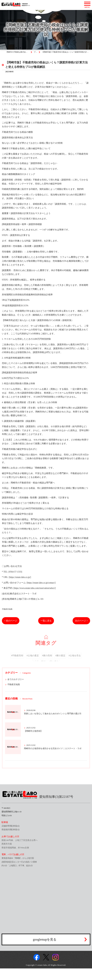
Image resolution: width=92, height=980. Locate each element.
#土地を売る (75, 660)
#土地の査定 (33, 660)
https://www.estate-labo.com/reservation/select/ (35, 588)
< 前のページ (11, 621)
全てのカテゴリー (16, 679)
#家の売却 (47, 660)
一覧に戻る (46, 621)
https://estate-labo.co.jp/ (20, 577)
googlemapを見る (45, 939)
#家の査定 (60, 660)
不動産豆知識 (7, 609)
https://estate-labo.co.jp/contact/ (41, 583)
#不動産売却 (17, 660)
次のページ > (81, 621)
